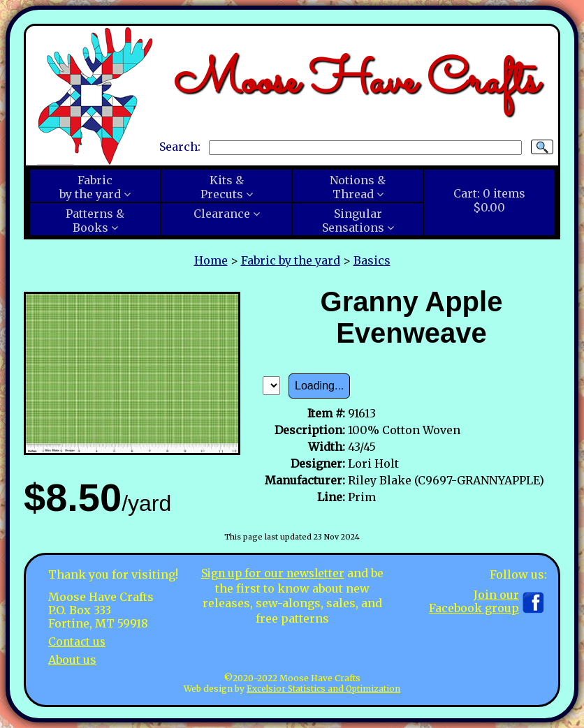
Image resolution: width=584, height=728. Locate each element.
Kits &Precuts (222, 187)
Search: (180, 147)
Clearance (222, 214)
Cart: (489, 200)
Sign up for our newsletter (272, 573)
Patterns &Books (95, 221)
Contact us (78, 641)
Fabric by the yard (291, 260)
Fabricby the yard (90, 187)
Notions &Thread (358, 187)
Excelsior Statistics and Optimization (323, 689)
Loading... (319, 386)
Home (211, 260)
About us (72, 659)
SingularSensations (353, 221)
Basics (372, 260)
